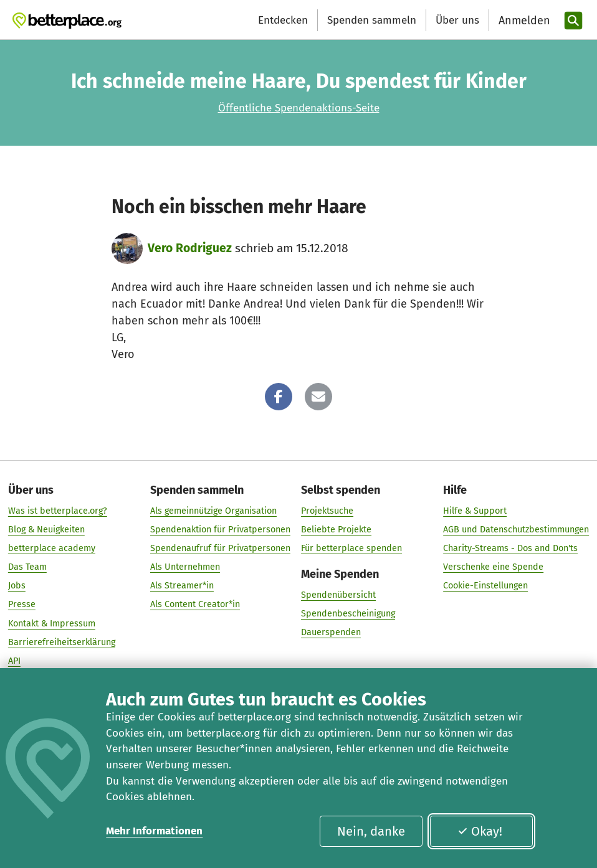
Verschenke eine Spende (493, 567)
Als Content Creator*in (195, 605)
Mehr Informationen (154, 831)
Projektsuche (327, 511)
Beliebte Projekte (336, 530)
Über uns (457, 20)
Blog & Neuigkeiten (46, 530)
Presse (22, 605)
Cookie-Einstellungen (485, 586)
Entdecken (283, 20)
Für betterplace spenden (351, 548)
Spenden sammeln (372, 20)
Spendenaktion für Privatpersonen (220, 530)
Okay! (480, 831)
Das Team (27, 567)
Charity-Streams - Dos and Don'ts (510, 548)
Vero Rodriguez (190, 248)
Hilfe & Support (475, 511)
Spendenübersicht (338, 595)
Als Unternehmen (185, 567)
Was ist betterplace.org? (58, 511)
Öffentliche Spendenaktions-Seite (299, 108)
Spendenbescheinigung (348, 614)
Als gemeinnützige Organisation (213, 511)
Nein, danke (371, 831)
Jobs (17, 586)
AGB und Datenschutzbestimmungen (516, 530)
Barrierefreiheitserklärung (62, 642)
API (14, 661)
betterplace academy (52, 548)
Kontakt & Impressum (52, 624)
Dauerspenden (331, 632)
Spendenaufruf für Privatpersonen (220, 548)
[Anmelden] (523, 21)
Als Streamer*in (182, 586)
